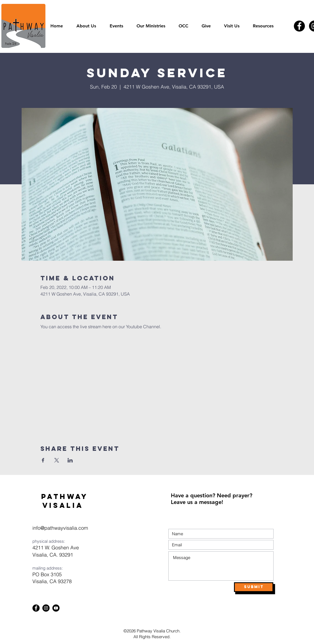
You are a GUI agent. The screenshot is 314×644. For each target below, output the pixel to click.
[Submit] (254, 587)
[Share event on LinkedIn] (70, 460)
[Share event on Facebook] (43, 460)
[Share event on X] (57, 460)
